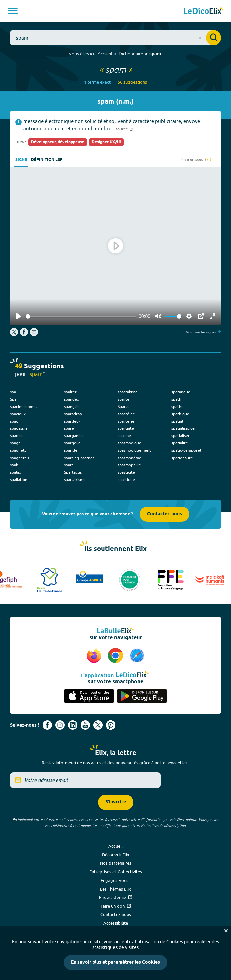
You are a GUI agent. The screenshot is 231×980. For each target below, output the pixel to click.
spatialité (180, 443)
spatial (177, 421)
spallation (19, 479)
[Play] (19, 316)
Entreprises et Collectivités (116, 872)
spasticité (126, 472)
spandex (71, 399)
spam (155, 54)
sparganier (74, 436)
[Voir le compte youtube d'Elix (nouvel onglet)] (85, 725)
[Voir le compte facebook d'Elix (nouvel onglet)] (47, 725)
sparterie (126, 421)
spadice (17, 436)
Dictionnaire (131, 54)
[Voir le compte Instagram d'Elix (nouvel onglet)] (60, 725)
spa (13, 392)
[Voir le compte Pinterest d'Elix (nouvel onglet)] (111, 725)
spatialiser (181, 436)
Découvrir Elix (116, 855)
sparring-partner (79, 458)
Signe (21, 160)
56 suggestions (132, 82)
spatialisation (183, 428)
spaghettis (20, 458)
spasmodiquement (134, 450)
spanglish (72, 406)
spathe (178, 406)
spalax (16, 472)
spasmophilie (129, 465)
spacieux (18, 414)
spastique (126, 479)
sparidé (71, 450)
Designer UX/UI (106, 142)
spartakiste (128, 392)
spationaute (182, 458)
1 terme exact (97, 82)
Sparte (124, 406)
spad (14, 421)
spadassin (19, 428)
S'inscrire (116, 802)
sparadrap (73, 414)
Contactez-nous (165, 514)
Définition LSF (47, 160)
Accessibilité (116, 923)
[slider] (81, 316)
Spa (13, 399)
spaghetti (19, 450)
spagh (15, 443)
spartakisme (75, 479)
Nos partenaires (116, 863)
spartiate (126, 428)
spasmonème (129, 458)
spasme (124, 436)
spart (69, 465)
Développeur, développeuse (58, 142)
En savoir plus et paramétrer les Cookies (115, 962)
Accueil (105, 54)
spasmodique (129, 443)
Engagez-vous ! (116, 880)
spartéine (126, 414)
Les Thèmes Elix (115, 889)
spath (176, 399)
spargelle (72, 443)
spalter (70, 392)
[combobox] (115, 38)
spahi (15, 465)
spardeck (72, 421)
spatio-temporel (186, 450)
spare (69, 428)
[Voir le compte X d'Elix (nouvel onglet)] (98, 725)
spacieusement (24, 406)
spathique (180, 414)
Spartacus (73, 472)
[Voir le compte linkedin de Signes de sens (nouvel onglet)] (73, 725)
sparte (123, 399)
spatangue (181, 392)
